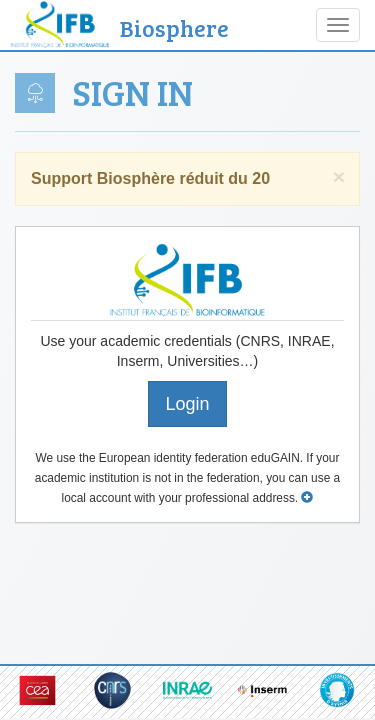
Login (187, 404)
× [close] (339, 176)
